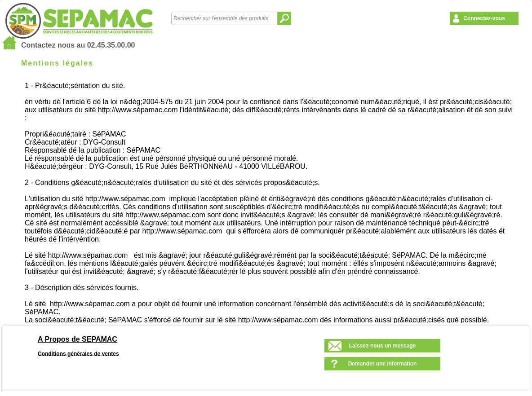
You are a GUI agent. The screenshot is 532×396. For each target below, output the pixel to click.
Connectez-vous (484, 18)
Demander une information (383, 364)
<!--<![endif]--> (270, 200)
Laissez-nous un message (383, 346)
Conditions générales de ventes (78, 353)
